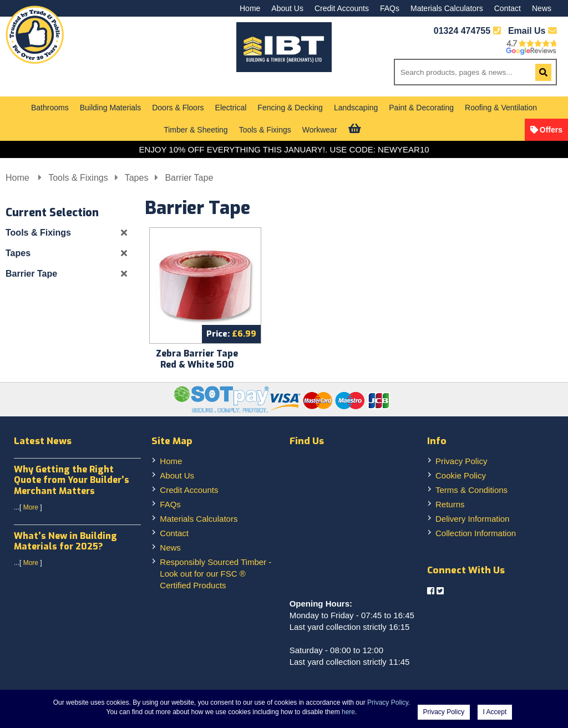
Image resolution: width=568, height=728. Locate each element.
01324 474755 (462, 31)
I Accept (495, 712)
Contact (508, 8)
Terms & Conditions (471, 490)
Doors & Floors (178, 108)
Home (250, 8)
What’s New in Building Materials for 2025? (65, 541)
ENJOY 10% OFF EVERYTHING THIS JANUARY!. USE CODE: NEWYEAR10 (284, 149)
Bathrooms (50, 108)
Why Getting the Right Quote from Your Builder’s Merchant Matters (72, 480)
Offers (551, 130)
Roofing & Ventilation (501, 108)
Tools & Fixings (265, 130)
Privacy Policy (461, 461)
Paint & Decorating (421, 108)
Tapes (137, 178)
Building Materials (111, 108)
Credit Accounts (342, 8)
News (542, 8)
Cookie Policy (461, 475)
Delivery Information (472, 519)
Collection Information (476, 533)
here (348, 712)
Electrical (231, 108)
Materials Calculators (447, 8)
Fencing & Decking (290, 108)
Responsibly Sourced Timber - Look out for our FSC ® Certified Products (215, 574)
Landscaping (356, 108)
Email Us (532, 31)
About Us (287, 8)
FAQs (390, 8)
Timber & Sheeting (196, 130)
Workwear (320, 130)
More (31, 507)
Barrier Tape (189, 178)
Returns (450, 504)
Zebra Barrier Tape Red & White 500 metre (197, 365)
